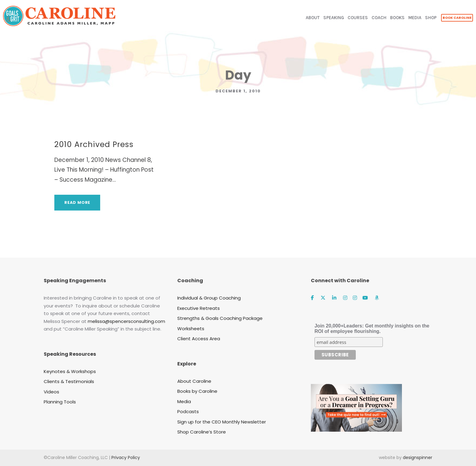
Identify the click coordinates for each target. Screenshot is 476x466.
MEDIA (415, 18)
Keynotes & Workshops (70, 371)
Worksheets (191, 329)
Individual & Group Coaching (209, 298)
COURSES (358, 18)
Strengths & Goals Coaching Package (220, 318)
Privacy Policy (126, 457)
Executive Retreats (199, 308)
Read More (77, 202)
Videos (51, 392)
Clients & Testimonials (69, 381)
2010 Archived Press (94, 144)
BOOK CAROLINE (457, 18)
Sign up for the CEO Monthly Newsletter (222, 422)
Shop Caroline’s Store (202, 432)
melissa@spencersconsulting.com (126, 321)
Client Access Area (199, 339)
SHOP (431, 18)
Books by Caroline (197, 391)
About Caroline (194, 381)
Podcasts (188, 411)
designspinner (418, 457)
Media (184, 401)
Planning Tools (60, 402)
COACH (379, 18)
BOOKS (397, 18)
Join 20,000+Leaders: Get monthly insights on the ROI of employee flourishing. (372, 329)
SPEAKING (334, 18)
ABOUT (313, 18)
